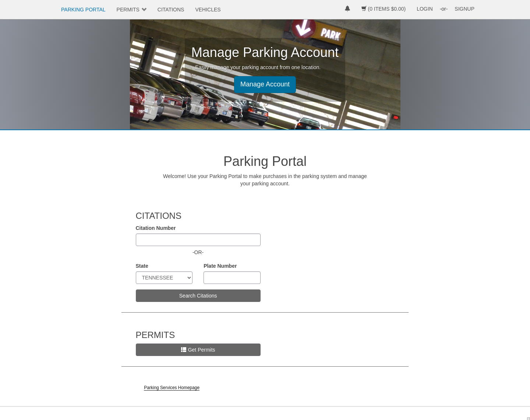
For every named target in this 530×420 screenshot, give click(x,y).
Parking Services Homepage (172, 388)
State (142, 266)
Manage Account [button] (265, 84)
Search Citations (198, 296)
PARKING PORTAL (83, 10)
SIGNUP (464, 9)
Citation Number (156, 228)
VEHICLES (208, 10)
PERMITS (128, 10)
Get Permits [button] (198, 350)
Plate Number (220, 266)
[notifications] (347, 10)
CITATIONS (171, 10)
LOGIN (425, 9)
